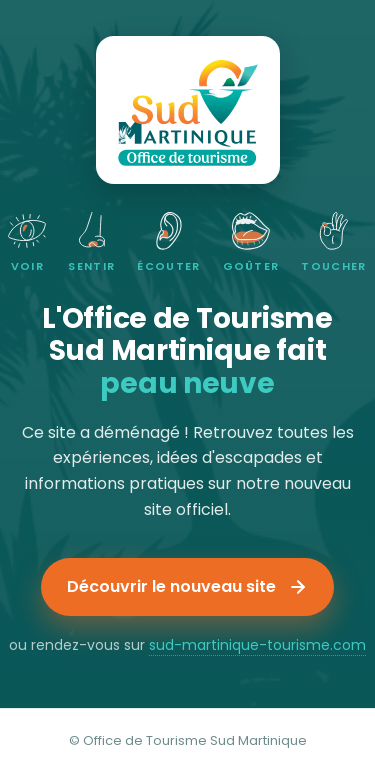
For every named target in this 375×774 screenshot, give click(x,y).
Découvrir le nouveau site (187, 586)
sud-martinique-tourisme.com (257, 645)
